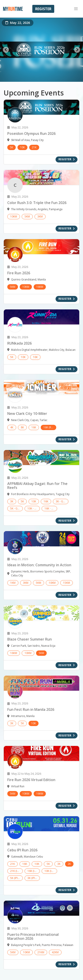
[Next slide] (77, 50)
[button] (76, 9)
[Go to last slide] (6, 50)
